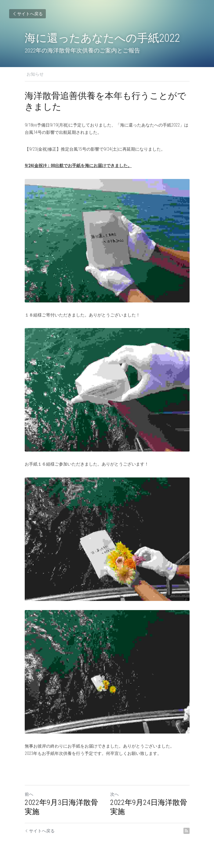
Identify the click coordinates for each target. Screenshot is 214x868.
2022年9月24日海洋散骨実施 (149, 807)
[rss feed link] (187, 831)
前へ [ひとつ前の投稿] (29, 794)
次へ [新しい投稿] (114, 794)
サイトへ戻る (27, 14)
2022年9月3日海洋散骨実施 (61, 807)
